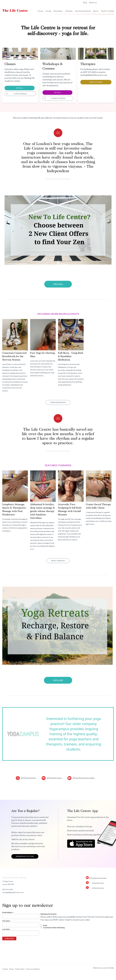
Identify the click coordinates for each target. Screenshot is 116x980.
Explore (58, 680)
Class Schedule (20, 94)
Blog (85, 2)
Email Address (8, 913)
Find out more (96, 82)
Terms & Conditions (33, 969)
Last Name (6, 929)
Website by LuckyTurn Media (103, 968)
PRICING (58, 284)
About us (93, 2)
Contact (5, 969)
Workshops (58, 11)
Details (20, 88)
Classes (40, 11)
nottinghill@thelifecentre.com (13, 892)
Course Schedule (58, 98)
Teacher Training (107, 11)
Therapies (69, 11)
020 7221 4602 (8, 889)
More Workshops (58, 402)
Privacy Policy (20, 969)
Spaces (96, 11)
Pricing (48, 11)
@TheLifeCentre (28, 778)
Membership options (25, 856)
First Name (6, 921)
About (12, 969)
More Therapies (58, 561)
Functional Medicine (83, 11)
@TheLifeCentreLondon (84, 778)
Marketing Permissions (48, 914)
